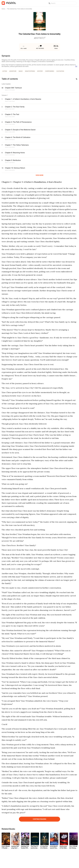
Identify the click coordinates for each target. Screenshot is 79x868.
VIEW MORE (39, 175)
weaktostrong (30, 71)
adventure (13, 71)
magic (21, 71)
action (5, 71)
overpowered (50, 71)
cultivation (60, 71)
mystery (40, 71)
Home (3, 9)
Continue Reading (40, 819)
